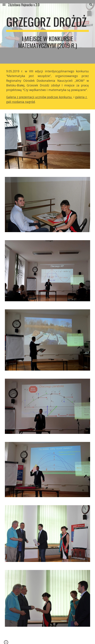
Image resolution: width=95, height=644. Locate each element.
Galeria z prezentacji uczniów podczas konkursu (39, 97)
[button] (4, 5)
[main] (47, 32)
